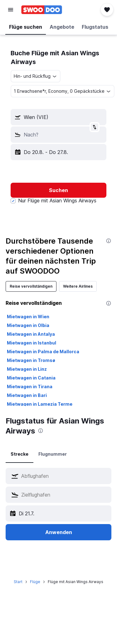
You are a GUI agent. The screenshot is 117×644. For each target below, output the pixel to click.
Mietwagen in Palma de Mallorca (43, 352)
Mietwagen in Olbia (28, 325)
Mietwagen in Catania (31, 378)
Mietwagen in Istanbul (32, 343)
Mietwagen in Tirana (30, 386)
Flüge (35, 582)
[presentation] (109, 241)
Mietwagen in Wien (28, 317)
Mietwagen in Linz (27, 369)
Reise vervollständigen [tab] (31, 286)
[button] (11, 10)
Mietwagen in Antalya (31, 334)
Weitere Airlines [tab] (78, 286)
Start (18, 582)
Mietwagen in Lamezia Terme (40, 404)
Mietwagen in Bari (27, 395)
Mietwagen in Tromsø (31, 360)
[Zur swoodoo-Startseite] (42, 10)
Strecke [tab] (19, 454)
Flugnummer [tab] (53, 454)
